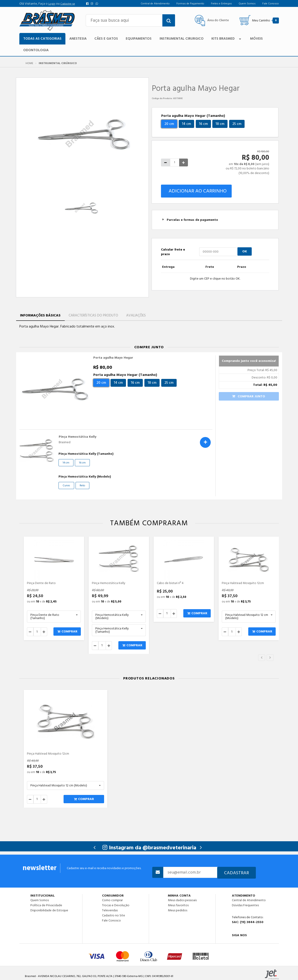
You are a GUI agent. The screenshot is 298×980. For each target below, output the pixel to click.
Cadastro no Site (114, 915)
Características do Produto (93, 315)
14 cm (186, 124)
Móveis (256, 39)
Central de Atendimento (249, 900)
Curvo (66, 486)
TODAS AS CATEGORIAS (42, 39)
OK (245, 251)
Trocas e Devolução (116, 905)
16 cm (203, 124)
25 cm (237, 124)
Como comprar (112, 900)
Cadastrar (237, 873)
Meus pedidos (178, 910)
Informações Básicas (40, 315)
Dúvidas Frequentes (245, 905)
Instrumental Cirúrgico (58, 63)
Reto (82, 486)
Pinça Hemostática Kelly (77, 437)
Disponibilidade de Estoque (49, 910)
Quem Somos (40, 900)
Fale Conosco (111, 920)
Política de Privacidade (46, 905)
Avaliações (136, 315)
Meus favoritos (178, 905)
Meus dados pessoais (182, 900)
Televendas (110, 910)
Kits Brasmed (227, 39)
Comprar (67, 632)
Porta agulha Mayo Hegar (113, 358)
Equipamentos (139, 39)
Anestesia (78, 39)
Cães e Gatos (106, 39)
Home (29, 63)
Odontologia (36, 50)
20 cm (169, 124)
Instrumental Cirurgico (182, 39)
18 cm (220, 124)
